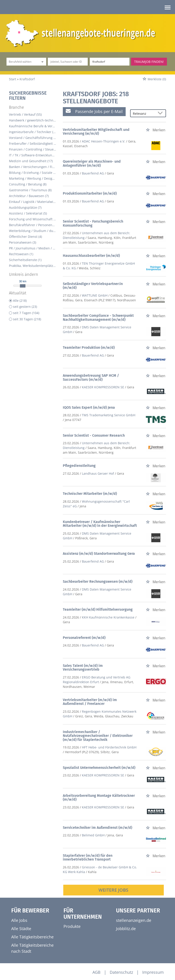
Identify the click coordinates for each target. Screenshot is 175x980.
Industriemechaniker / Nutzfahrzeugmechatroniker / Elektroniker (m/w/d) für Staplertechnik (98, 736)
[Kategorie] (22, 62)
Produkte (72, 926)
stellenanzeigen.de (134, 920)
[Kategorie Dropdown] (42, 62)
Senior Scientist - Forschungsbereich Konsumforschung (93, 223)
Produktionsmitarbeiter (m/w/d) (90, 193)
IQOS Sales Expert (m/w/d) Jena (89, 407)
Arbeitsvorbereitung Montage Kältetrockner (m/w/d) (99, 798)
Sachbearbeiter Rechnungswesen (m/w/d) (98, 581)
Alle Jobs (19, 920)
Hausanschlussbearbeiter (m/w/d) (91, 256)
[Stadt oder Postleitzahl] (110, 62)
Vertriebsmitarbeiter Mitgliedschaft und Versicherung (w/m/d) (96, 132)
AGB (96, 972)
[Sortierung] (144, 114)
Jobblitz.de (126, 929)
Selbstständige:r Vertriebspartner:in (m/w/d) (93, 286)
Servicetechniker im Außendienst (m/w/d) (97, 828)
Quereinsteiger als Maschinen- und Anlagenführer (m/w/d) (92, 163)
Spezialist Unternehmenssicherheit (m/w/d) (99, 768)
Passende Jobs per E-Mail (94, 111)
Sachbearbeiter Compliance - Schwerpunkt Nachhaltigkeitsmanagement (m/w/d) (98, 318)
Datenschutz (121, 972)
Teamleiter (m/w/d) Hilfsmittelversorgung (98, 609)
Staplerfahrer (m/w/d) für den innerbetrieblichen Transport (88, 858)
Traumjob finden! (149, 62)
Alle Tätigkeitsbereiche (32, 937)
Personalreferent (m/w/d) (84, 638)
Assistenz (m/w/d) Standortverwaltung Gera (99, 554)
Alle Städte (21, 929)
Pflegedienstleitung (79, 466)
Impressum (153, 972)
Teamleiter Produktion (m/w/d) (89, 348)
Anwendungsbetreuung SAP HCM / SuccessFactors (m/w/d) (91, 377)
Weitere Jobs (113, 890)
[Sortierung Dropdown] (161, 114)
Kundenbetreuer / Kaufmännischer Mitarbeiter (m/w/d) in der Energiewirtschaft (100, 524)
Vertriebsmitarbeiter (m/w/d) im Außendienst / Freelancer (90, 702)
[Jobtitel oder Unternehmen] (68, 62)
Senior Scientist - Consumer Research (94, 435)
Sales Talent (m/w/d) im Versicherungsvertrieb (83, 668)
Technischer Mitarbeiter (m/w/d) (90, 494)
